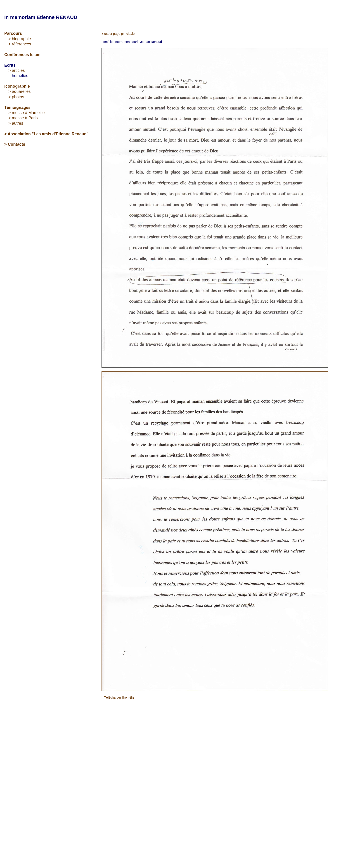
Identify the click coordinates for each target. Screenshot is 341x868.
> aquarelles (20, 91)
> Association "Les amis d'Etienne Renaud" (46, 134)
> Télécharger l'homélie (118, 697)
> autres (16, 123)
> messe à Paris (23, 118)
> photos (16, 97)
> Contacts (15, 144)
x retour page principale (118, 34)
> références (20, 44)
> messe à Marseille (27, 113)
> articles (17, 70)
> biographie (20, 39)
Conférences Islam (22, 55)
